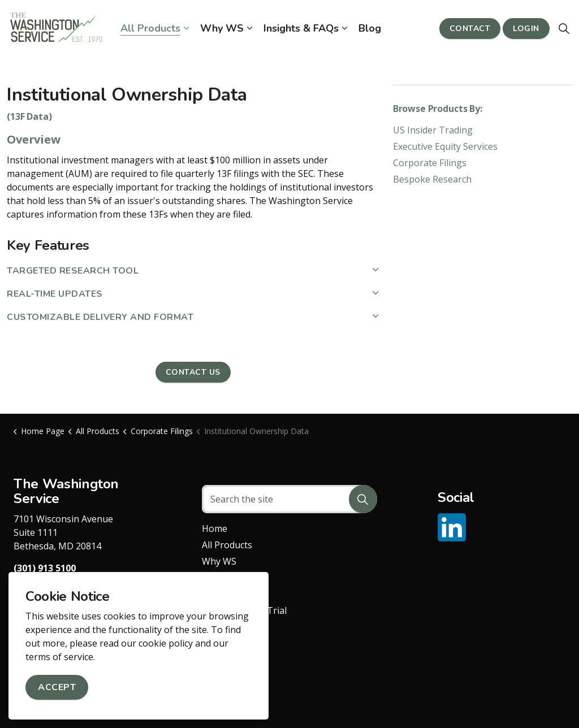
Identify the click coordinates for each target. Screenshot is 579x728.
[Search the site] (289, 499)
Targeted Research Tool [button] (73, 271)
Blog (370, 28)
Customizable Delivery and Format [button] (100, 317)
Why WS (222, 28)
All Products (150, 28)
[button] (363, 499)
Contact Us (193, 372)
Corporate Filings (430, 163)
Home (215, 528)
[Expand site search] (564, 28)
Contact (470, 29)
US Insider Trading (433, 130)
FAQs (213, 578)
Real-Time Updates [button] (55, 294)
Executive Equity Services (445, 146)
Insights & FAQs (301, 28)
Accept (57, 687)
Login (526, 29)
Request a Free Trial (244, 610)
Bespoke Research (432, 179)
